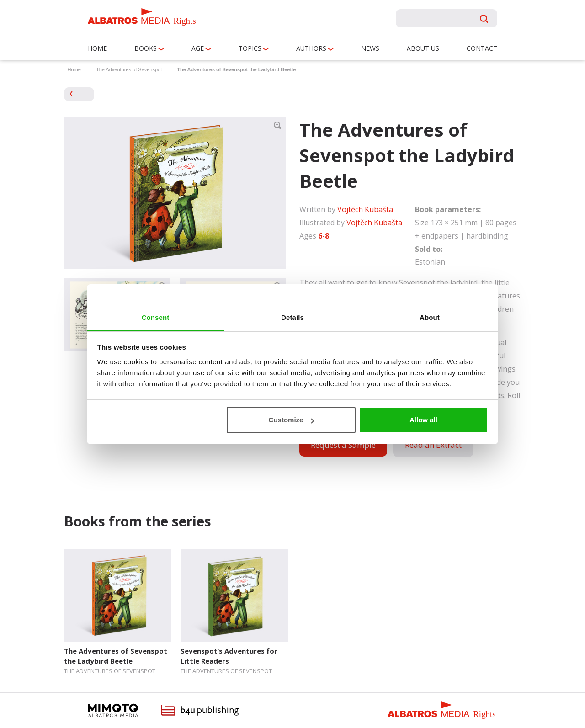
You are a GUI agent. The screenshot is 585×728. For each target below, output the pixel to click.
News (370, 48)
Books (146, 48)
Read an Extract (433, 445)
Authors (311, 48)
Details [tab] (292, 317)
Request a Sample (343, 445)
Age (198, 48)
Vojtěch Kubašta (365, 209)
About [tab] (430, 317)
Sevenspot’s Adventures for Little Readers (229, 656)
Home (97, 48)
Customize (292, 420)
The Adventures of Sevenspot (129, 69)
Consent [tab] (156, 317)
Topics (250, 48)
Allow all (423, 420)
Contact (482, 48)
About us (423, 48)
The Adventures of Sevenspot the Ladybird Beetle (116, 656)
